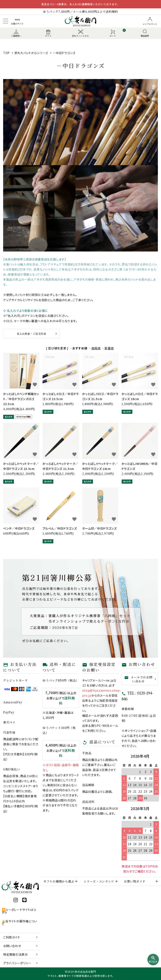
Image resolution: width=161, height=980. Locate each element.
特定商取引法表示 (16, 954)
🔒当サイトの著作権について (19, 923)
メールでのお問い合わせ (138, 679)
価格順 (96, 348)
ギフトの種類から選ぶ (59, 881)
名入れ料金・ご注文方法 (31, 334)
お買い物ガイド (135, 881)
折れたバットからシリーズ (31, 53)
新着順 (109, 348)
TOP (6, 53)
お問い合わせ (12, 946)
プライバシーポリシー (17, 963)
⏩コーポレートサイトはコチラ (19, 911)
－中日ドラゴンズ (64, 53)
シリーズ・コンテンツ (99, 881)
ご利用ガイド (12, 937)
